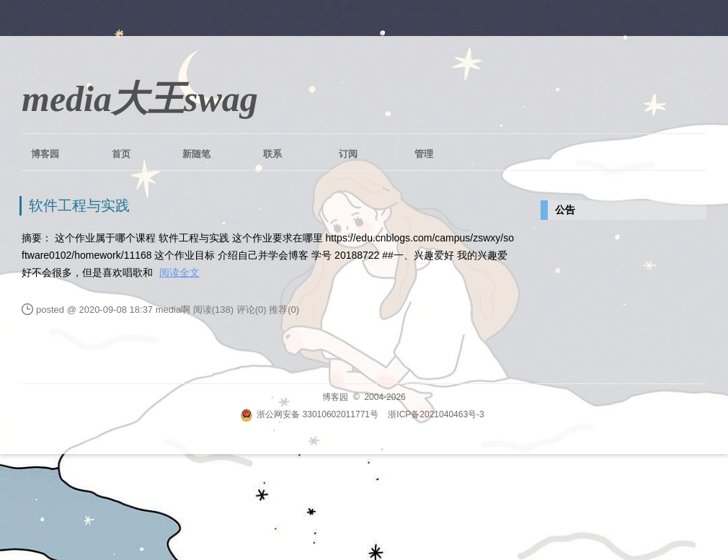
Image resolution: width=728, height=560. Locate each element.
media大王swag (140, 99)
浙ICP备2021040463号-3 (436, 414)
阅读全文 (179, 272)
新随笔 (196, 154)
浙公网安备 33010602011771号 (309, 414)
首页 (121, 154)
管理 (424, 154)
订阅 (348, 154)
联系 (272, 154)
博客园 (45, 154)
